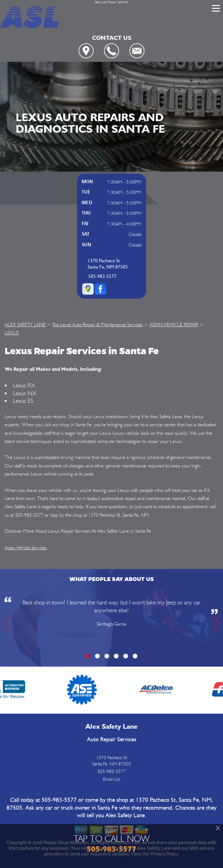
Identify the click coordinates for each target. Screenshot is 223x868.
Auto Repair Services (112, 740)
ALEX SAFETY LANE (25, 325)
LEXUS (12, 333)
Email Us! (112, 779)
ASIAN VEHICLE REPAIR (174, 325)
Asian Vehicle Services (26, 548)
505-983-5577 (102, 277)
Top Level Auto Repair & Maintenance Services (98, 325)
